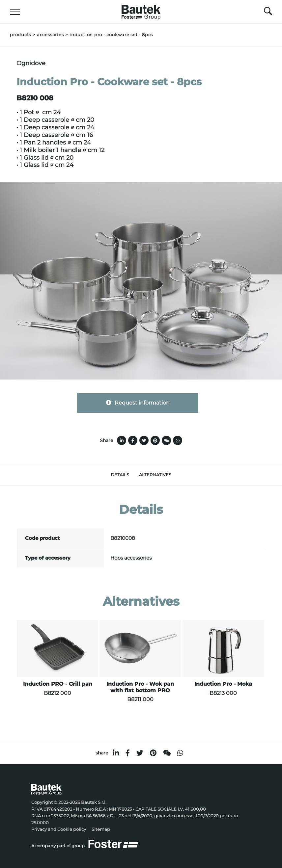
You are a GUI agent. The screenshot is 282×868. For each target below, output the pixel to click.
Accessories (50, 35)
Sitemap (101, 829)
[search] (268, 13)
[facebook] (128, 753)
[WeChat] (167, 753)
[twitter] (140, 753)
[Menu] (15, 12)
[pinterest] (153, 753)
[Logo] (141, 11)
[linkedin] (116, 753)
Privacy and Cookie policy (59, 829)
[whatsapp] (180, 753)
